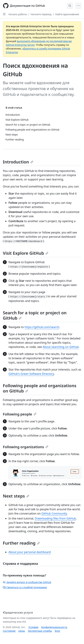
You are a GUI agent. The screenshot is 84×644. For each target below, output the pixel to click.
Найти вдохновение (67, 14)
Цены (22, 631)
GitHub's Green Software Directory (31, 374)
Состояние (9, 631)
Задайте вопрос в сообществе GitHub (27, 582)
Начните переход (41, 14)
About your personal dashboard (30, 552)
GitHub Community (54, 513)
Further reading (21, 543)
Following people (20, 414)
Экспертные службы (40, 631)
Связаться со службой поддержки (25, 587)
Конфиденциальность (54, 627)
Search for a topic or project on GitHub (35, 315)
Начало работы (18, 14)
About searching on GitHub (61, 347)
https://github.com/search (42, 327)
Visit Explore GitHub (26, 253)
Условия (33, 627)
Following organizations (26, 447)
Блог (58, 631)
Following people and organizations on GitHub (40, 388)
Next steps (16, 496)
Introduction (18, 162)
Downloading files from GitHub (55, 518)
